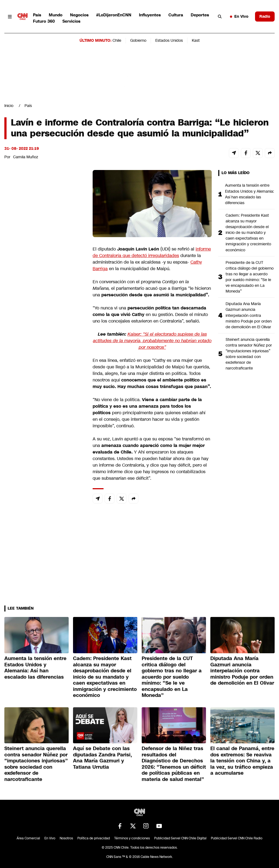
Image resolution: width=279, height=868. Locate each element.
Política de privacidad (94, 838)
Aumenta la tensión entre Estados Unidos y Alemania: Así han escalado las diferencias (250, 194)
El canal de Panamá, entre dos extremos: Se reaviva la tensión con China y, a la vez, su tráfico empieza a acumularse (242, 761)
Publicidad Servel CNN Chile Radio (237, 838)
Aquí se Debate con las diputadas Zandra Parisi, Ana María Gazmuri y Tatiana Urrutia (102, 758)
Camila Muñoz (26, 157)
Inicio (9, 106)
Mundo (56, 15)
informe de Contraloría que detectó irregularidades (152, 252)
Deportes (200, 15)
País (37, 15)
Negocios (79, 15)
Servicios (71, 21)
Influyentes (150, 15)
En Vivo (239, 16)
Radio (265, 16)
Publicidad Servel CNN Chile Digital (180, 838)
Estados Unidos (169, 40)
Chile (117, 40)
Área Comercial (28, 838)
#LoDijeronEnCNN (114, 15)
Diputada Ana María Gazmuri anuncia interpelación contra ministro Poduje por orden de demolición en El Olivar (249, 315)
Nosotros (66, 838)
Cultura (176, 15)
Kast (196, 40)
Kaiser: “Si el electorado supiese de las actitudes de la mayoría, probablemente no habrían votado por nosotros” (152, 341)
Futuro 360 (44, 21)
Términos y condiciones (132, 838)
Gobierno (138, 40)
